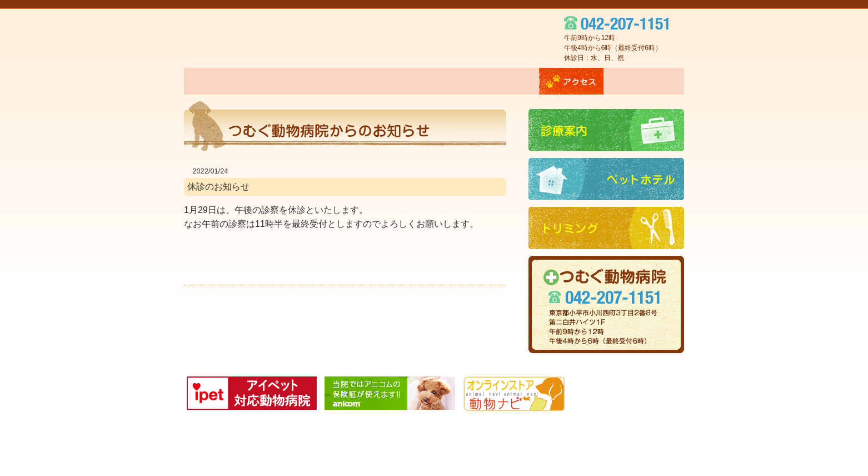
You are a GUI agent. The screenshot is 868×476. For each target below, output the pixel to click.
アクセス (571, 81)
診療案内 (357, 81)
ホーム (212, 81)
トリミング (503, 81)
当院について (282, 81)
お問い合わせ (644, 81)
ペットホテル (428, 81)
